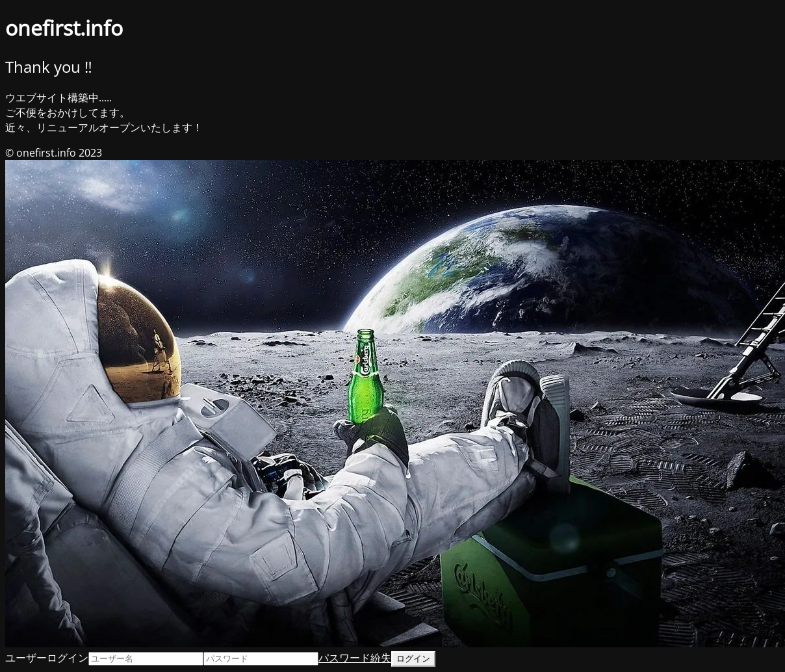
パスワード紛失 (355, 658)
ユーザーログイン (47, 658)
